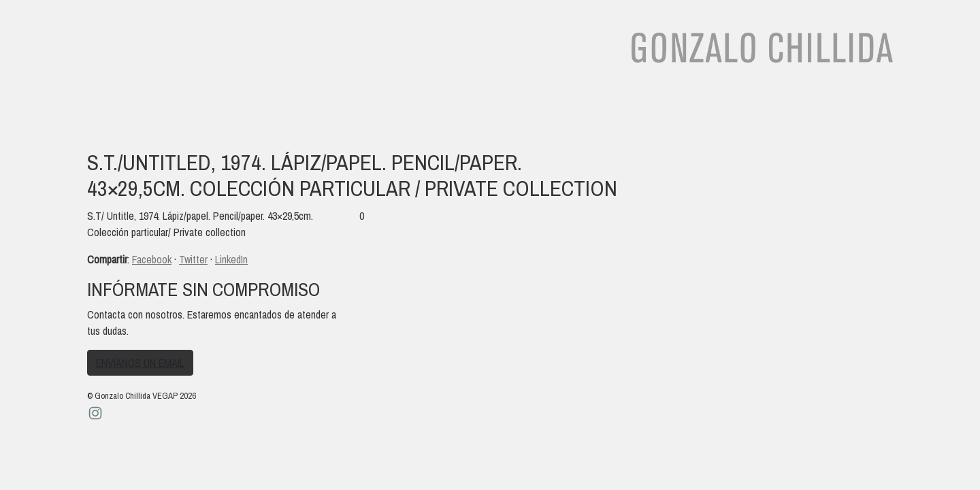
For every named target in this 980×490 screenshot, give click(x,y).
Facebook (152, 259)
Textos (222, 110)
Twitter (193, 259)
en (880, 110)
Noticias (439, 110)
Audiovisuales (298, 110)
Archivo (376, 110)
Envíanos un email (140, 363)
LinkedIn (231, 259)
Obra (171, 110)
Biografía (114, 110)
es (850, 110)
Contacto (507, 110)
